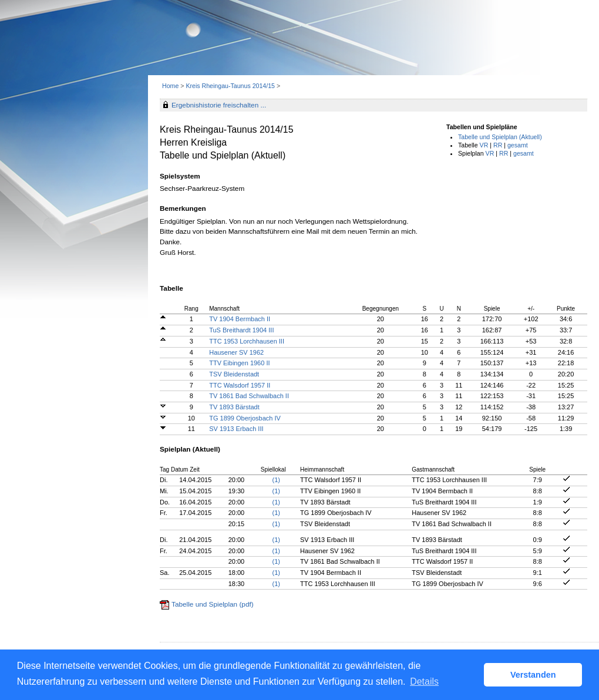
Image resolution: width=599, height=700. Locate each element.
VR (484, 145)
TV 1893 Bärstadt (234, 407)
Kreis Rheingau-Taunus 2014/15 (231, 86)
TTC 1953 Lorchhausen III (247, 341)
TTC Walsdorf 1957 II (240, 385)
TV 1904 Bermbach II (240, 319)
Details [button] (424, 682)
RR (498, 145)
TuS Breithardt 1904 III (241, 330)
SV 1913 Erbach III (236, 429)
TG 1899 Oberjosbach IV (245, 418)
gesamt (518, 145)
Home (170, 86)
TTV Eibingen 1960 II (239, 363)
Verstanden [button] (533, 675)
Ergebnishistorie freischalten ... (219, 105)
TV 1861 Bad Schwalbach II (249, 396)
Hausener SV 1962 (236, 352)
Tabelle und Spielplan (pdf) (213, 604)
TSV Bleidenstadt (234, 374)
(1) (276, 480)
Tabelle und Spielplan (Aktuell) (500, 137)
